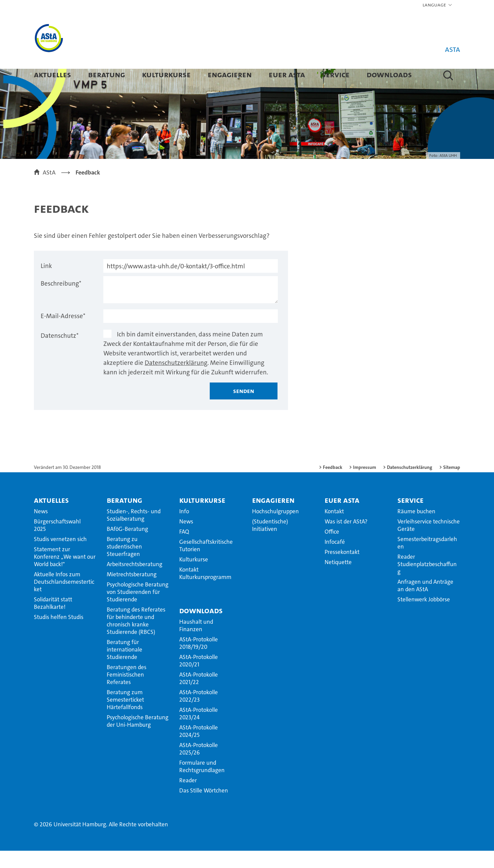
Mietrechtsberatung (132, 592)
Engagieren (230, 74)
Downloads (389, 74)
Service (336, 74)
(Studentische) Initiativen (270, 542)
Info (184, 529)
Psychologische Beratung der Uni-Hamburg (138, 738)
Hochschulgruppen (275, 529)
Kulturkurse (166, 74)
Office (332, 549)
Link (46, 283)
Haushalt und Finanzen (196, 643)
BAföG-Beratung (127, 546)
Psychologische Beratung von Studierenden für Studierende (138, 609)
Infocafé (335, 559)
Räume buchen (416, 529)
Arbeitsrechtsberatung (135, 581)
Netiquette (338, 579)
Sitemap (452, 484)
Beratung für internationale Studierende (125, 667)
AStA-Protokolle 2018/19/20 (199, 660)
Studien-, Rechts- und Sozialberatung (134, 532)
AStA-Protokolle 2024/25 (199, 748)
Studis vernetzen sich (60, 556)
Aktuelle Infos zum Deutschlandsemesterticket (64, 599)
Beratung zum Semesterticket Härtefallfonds (125, 717)
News (41, 529)
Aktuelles (53, 74)
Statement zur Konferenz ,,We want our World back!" (65, 574)
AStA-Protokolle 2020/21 (199, 678)
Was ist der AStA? (346, 539)
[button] (438, 5)
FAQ (184, 549)
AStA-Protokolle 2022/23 (199, 713)
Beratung (107, 74)
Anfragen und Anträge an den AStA (425, 603)
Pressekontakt (342, 569)
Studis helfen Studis (59, 634)
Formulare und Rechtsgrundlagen (202, 784)
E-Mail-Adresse (63, 333)
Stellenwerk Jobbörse (424, 617)
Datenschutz (60, 353)
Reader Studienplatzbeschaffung (427, 581)
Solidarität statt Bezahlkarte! (53, 620)
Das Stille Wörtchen (204, 808)
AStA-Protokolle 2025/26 (199, 766)
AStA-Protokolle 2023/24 (199, 731)
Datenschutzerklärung (176, 380)
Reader (188, 798)
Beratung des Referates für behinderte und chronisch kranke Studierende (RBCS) (136, 638)
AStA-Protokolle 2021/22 (199, 696)
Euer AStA (287, 74)
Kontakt (334, 529)
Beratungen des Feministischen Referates (127, 692)
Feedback (333, 484)
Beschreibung (61, 301)
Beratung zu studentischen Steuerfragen (124, 564)
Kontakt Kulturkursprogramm (205, 591)
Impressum (365, 484)
